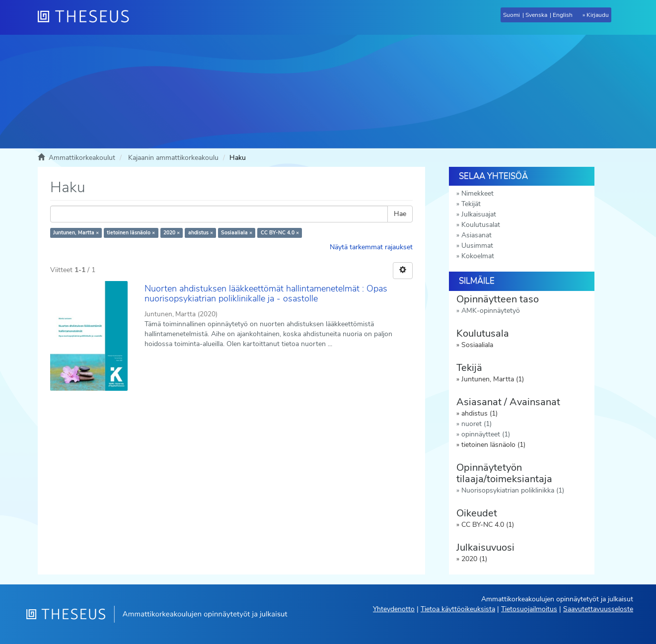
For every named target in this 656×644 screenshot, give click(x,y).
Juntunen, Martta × (76, 233)
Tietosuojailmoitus (529, 609)
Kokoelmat (478, 256)
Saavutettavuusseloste (598, 609)
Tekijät (471, 204)
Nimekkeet (477, 193)
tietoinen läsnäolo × (131, 233)
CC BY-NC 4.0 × (280, 233)
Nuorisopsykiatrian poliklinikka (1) (513, 490)
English (563, 15)
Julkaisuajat (479, 214)
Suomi (511, 15)
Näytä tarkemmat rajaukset (371, 247)
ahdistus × (201, 233)
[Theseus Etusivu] (87, 17)
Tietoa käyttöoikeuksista (458, 609)
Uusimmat (477, 246)
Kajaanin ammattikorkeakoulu (173, 158)
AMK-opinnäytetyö (491, 311)
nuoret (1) (476, 424)
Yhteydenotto (394, 609)
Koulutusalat (481, 225)
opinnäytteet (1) (486, 434)
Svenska (536, 15)
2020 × (172, 233)
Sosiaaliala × (237, 233)
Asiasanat (476, 235)
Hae (400, 214)
